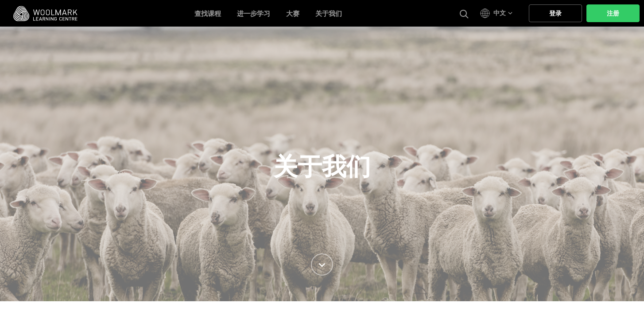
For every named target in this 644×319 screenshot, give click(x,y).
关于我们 (329, 14)
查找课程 (208, 14)
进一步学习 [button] (254, 14)
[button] (498, 13)
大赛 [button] (293, 14)
